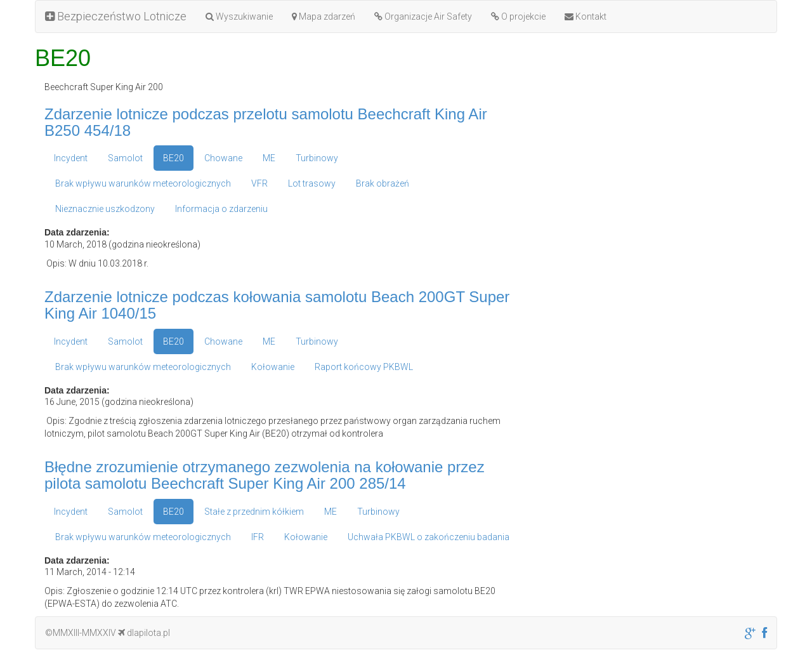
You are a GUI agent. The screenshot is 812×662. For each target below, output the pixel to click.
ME (269, 158)
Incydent (71, 158)
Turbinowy (317, 158)
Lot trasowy (312, 183)
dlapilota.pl (144, 633)
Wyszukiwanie (239, 17)
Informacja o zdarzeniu (221, 209)
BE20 (174, 158)
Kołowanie (273, 367)
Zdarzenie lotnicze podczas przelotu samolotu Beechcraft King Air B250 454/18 (266, 122)
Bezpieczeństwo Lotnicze (116, 16)
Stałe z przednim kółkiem (254, 512)
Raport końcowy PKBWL (364, 367)
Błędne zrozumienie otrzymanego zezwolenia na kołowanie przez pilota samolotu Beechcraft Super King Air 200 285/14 (265, 475)
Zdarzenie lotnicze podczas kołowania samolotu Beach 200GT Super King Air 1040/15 (277, 305)
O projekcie (518, 17)
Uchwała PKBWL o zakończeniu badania (429, 537)
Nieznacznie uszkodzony (105, 209)
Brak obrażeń (383, 183)
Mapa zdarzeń (324, 17)
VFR (259, 183)
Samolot (125, 158)
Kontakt (586, 17)
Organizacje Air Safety (423, 17)
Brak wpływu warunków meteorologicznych (143, 183)
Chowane (223, 158)
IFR (258, 537)
